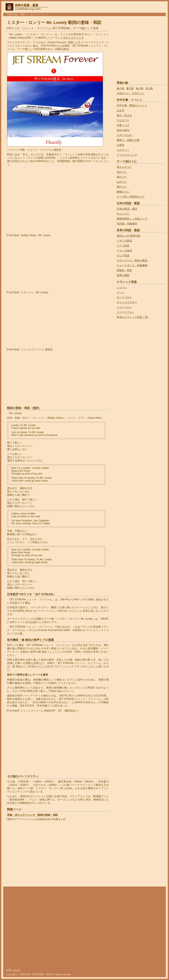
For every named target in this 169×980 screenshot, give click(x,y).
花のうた (122, 172)
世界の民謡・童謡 (16, 14)
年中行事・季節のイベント (132, 105)
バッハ (121, 292)
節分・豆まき (124, 115)
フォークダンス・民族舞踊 (132, 265)
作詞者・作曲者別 (127, 224)
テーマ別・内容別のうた (131, 197)
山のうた (122, 182)
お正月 (121, 110)
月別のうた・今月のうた (131, 93)
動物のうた (123, 192)
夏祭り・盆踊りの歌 (128, 140)
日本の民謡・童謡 (127, 209)
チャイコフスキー (127, 302)
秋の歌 (140, 88)
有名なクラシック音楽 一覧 (132, 317)
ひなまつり (123, 120)
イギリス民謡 (124, 241)
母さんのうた (124, 167)
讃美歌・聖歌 (124, 270)
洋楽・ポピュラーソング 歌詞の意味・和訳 (33, 815)
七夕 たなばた (125, 135)
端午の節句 (123, 130)
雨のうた (122, 187)
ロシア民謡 (123, 256)
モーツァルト (124, 297)
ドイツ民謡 (123, 246)
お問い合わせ (13, 970)
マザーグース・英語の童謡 (132, 260)
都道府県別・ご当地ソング (132, 219)
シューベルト (124, 307)
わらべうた (123, 214)
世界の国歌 (123, 275)
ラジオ (61, 46)
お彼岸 (121, 145)
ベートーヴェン (126, 312)
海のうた (122, 177)
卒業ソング (123, 125)
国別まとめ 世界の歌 (129, 236)
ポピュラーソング (39, 14)
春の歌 (121, 88)
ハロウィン (123, 150)
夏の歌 (130, 88)
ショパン (122, 287)
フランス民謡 (124, 251)
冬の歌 (149, 88)
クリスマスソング (127, 155)
